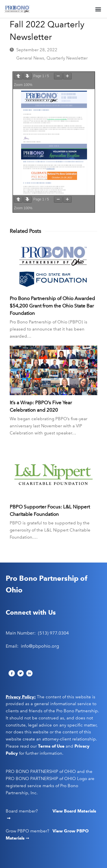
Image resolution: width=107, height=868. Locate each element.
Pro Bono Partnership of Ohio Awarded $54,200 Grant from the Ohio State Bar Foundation (52, 306)
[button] (98, 9)
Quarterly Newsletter (67, 58)
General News (30, 58)
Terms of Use (51, 746)
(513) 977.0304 (53, 633)
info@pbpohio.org (40, 646)
